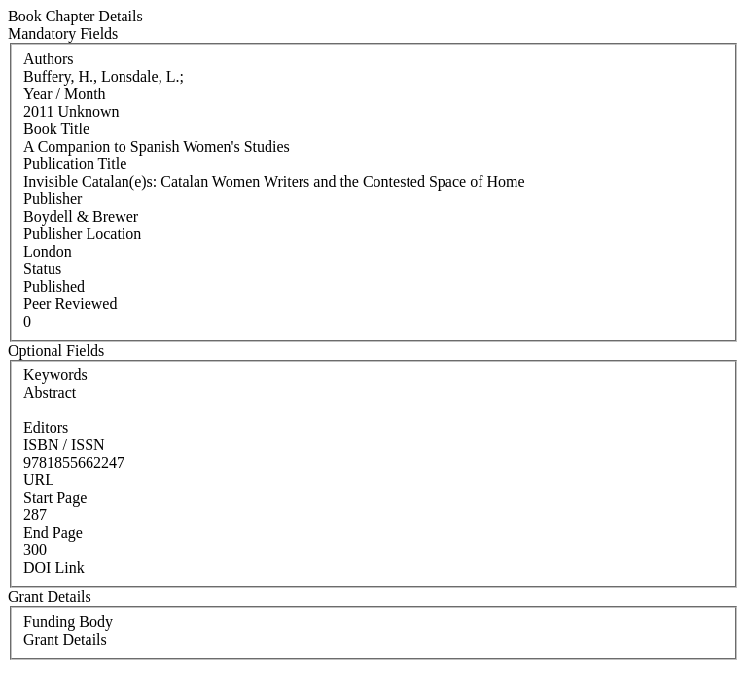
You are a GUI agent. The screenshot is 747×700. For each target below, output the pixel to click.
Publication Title (75, 164)
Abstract (50, 392)
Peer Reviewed (70, 304)
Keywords (55, 375)
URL (39, 480)
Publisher (53, 199)
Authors (49, 59)
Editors (46, 427)
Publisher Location (82, 234)
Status (42, 269)
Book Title (56, 129)
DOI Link (54, 567)
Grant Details (65, 639)
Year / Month (65, 94)
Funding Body (68, 622)
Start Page (55, 497)
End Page (53, 532)
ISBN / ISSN (64, 445)
